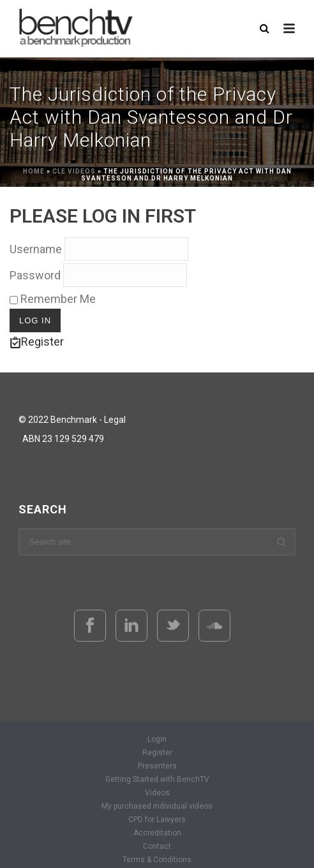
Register (37, 342)
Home (34, 171)
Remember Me (53, 299)
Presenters (157, 766)
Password (35, 275)
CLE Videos (74, 171)
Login (157, 739)
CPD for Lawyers (157, 820)
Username (36, 249)
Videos (157, 793)
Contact (157, 846)
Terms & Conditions (157, 860)
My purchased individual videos (157, 806)
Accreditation (157, 833)
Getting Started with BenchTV (157, 779)
